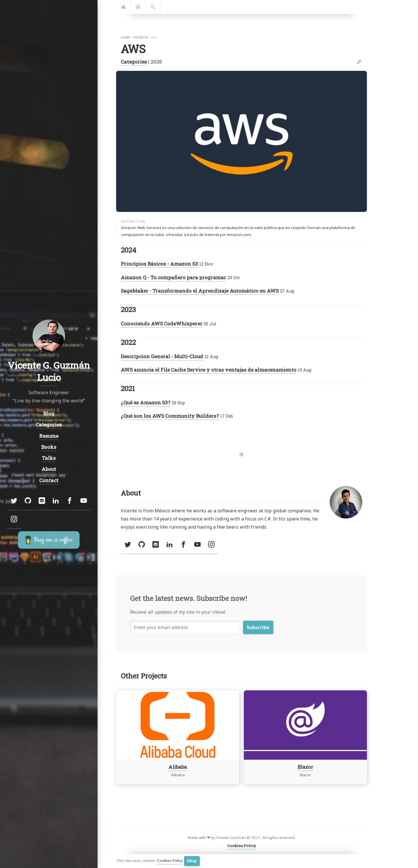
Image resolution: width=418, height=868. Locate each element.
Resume (49, 436)
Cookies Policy (170, 861)
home (126, 37)
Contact (49, 480)
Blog (49, 414)
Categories (134, 62)
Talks (49, 458)
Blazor (305, 767)
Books (49, 447)
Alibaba (178, 767)
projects (140, 37)
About (49, 469)
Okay (192, 861)
